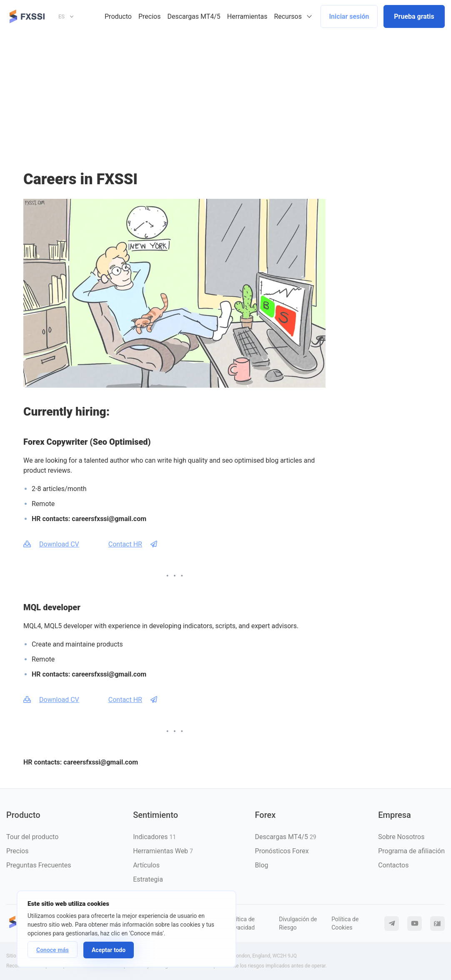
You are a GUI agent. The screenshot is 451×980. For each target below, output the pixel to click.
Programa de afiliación (411, 851)
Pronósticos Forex (282, 851)
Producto (118, 16)
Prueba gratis (414, 16)
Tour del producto (32, 837)
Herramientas (247, 16)
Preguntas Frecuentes (39, 865)
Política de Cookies (345, 923)
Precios (150, 16)
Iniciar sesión (349, 16)
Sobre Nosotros (401, 837)
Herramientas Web (163, 851)
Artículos (146, 865)
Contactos (393, 865)
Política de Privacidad (241, 923)
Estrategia (148, 879)
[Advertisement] (225, 95)
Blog (262, 865)
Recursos (288, 16)
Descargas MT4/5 (194, 16)
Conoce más (53, 950)
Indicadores (154, 837)
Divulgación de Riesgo (298, 923)
